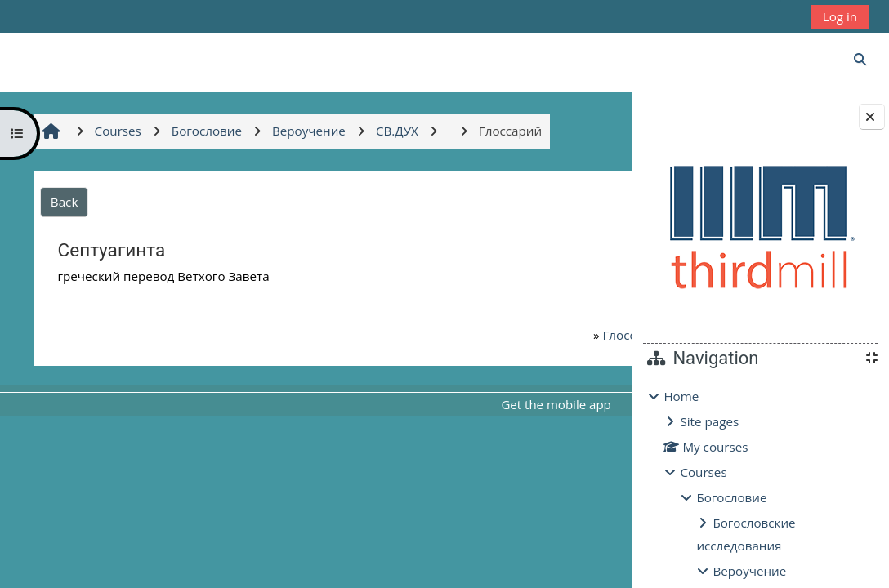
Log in (840, 16)
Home (681, 396)
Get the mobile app (484, 404)
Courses (703, 472)
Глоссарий (534, 335)
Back (64, 202)
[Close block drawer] (872, 117)
